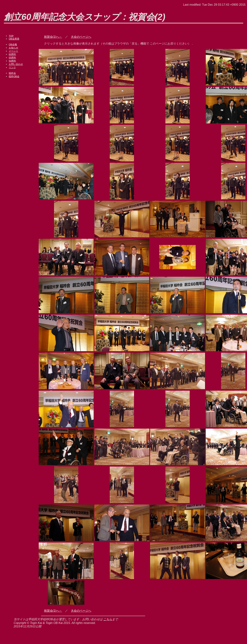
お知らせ (14, 48)
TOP (11, 36)
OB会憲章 (14, 39)
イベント (14, 51)
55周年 (12, 58)
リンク (12, 67)
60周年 (12, 54)
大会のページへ (81, 37)
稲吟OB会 (14, 76)
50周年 (12, 61)
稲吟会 (12, 73)
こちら (108, 619)
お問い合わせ (16, 64)
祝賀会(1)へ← (53, 37)
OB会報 (13, 44)
